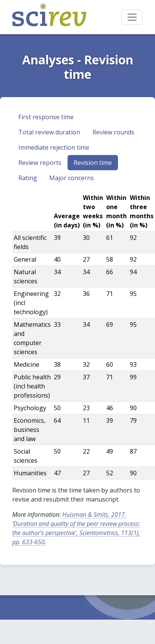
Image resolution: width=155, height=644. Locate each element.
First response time (46, 117)
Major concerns (72, 178)
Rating (28, 178)
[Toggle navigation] (132, 17)
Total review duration (49, 132)
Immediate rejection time (54, 147)
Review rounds (113, 132)
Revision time (93, 163)
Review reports (40, 163)
